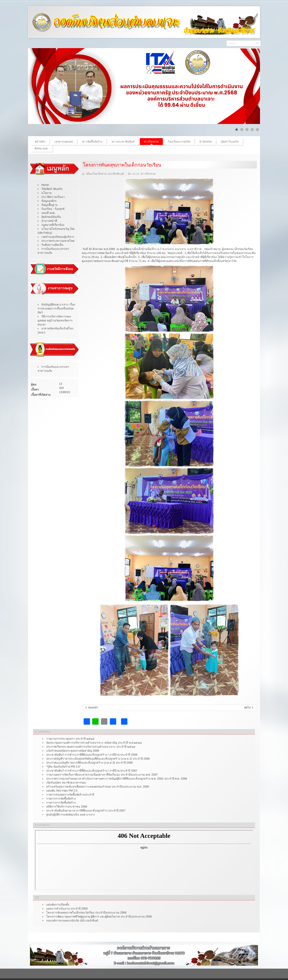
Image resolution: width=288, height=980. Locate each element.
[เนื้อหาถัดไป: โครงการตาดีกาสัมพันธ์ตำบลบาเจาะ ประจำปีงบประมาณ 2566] (249, 708)
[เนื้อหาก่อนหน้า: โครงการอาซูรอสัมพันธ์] (91, 708)
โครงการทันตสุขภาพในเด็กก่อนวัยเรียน (122, 165)
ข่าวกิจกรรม (148, 174)
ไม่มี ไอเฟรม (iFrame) (144, 860)
